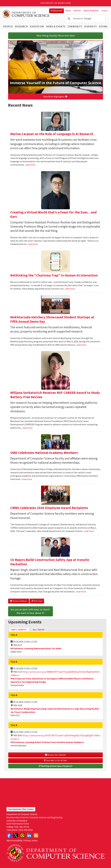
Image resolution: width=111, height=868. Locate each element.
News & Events (56, 26)
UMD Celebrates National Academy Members (44, 453)
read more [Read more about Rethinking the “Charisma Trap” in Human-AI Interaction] (70, 289)
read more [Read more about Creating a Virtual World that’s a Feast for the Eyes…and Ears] (33, 244)
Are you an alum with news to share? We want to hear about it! (30, 611)
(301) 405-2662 (26, 830)
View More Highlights (55, 97)
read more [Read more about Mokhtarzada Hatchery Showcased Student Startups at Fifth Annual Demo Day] (81, 345)
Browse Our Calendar (55, 755)
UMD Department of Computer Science (26, 14)
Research (21, 26)
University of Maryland (56, 3)
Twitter (16, 835)
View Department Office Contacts (21, 809)
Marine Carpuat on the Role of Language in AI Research (52, 134)
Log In (104, 11)
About (68, 11)
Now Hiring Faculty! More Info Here (56, 36)
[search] (85, 19)
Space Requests (91, 11)
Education (37, 26)
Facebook (9, 835)
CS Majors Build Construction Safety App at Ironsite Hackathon (50, 562)
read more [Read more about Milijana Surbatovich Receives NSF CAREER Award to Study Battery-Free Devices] (27, 428)
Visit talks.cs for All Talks (55, 760)
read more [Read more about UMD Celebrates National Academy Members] (27, 479)
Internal (77, 11)
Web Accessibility (15, 841)
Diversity (91, 26)
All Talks (39, 630)
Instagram (22, 835)
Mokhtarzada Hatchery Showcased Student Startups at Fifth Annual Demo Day (52, 319)
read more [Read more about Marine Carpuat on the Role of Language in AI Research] (30, 165)
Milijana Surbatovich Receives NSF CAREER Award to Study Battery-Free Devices (55, 395)
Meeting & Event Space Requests (55, 766)
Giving (103, 26)
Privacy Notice (31, 841)
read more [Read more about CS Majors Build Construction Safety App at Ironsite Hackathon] (81, 592)
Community (75, 26)
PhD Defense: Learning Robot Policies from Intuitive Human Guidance (47, 742)
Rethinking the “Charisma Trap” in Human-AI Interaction (54, 275)
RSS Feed (37, 601)
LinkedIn (29, 835)
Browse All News (19, 601)
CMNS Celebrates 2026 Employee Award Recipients (49, 508)
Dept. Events (20, 629)
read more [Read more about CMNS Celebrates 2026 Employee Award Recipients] (89, 531)
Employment (57, 11)
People (8, 26)
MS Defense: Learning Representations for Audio (36, 648)
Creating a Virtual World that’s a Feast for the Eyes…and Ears (53, 214)
